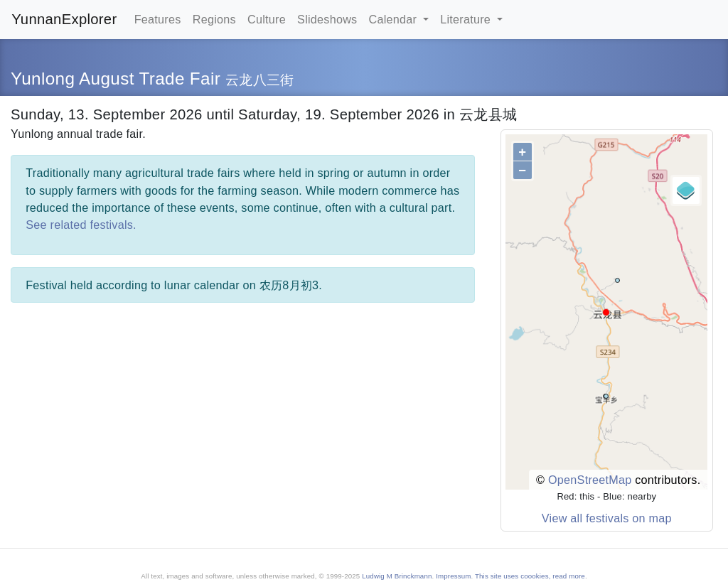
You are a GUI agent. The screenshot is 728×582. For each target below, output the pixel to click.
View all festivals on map (607, 518)
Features (158, 19)
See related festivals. (81, 225)
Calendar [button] (395, 19)
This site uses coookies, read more (530, 576)
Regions (214, 19)
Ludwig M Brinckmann (397, 576)
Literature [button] (467, 19)
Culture (267, 19)
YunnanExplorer (64, 19)
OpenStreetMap (590, 480)
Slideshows (327, 19)
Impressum (453, 576)
